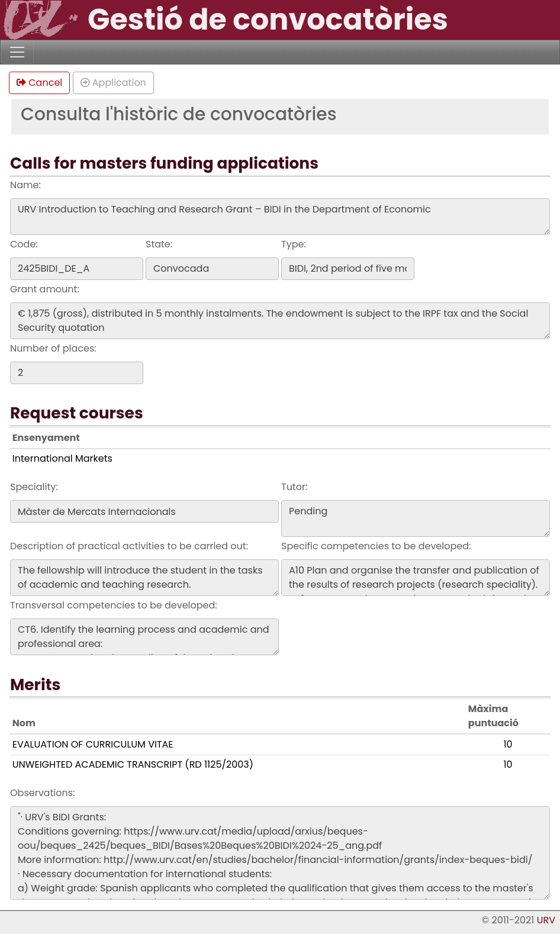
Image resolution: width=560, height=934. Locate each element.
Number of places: (53, 348)
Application (113, 83)
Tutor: (294, 487)
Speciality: (34, 487)
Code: (24, 244)
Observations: (42, 793)
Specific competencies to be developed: (376, 546)
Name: (25, 185)
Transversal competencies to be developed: (114, 605)
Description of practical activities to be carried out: (129, 546)
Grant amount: (45, 289)
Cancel (39, 83)
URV (546, 920)
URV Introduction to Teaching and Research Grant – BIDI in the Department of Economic (280, 217)
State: (159, 244)
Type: (294, 244)
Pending (416, 518)
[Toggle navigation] (17, 52)
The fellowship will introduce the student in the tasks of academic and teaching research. (144, 578)
